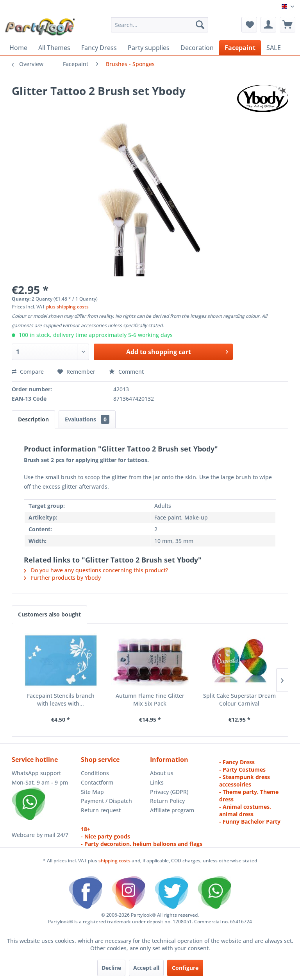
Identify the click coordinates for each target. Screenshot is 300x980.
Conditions (95, 773)
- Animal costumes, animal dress (245, 810)
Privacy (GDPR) (169, 792)
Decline (111, 968)
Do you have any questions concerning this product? (96, 570)
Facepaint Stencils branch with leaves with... (61, 700)
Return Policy (167, 801)
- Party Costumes (242, 769)
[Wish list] (249, 25)
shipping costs (115, 861)
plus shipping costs (67, 307)
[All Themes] (54, 48)
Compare (28, 372)
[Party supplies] (149, 48)
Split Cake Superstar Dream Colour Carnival (239, 700)
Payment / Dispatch (106, 801)
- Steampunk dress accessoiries (245, 781)
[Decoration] (197, 48)
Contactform (97, 782)
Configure (185, 968)
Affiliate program (172, 810)
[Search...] (160, 25)
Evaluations (87, 419)
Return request (101, 810)
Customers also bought (49, 614)
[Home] (18, 48)
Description (33, 419)
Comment (126, 372)
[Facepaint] (240, 48)
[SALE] (274, 48)
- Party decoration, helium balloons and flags (142, 844)
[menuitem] (160, 25)
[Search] (200, 25)
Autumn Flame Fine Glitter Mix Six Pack (150, 700)
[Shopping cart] (287, 25)
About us (162, 773)
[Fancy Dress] (99, 48)
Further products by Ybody (62, 578)
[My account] (268, 25)
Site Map (92, 792)
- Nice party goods (105, 836)
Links (157, 782)
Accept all (146, 968)
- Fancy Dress (237, 762)
